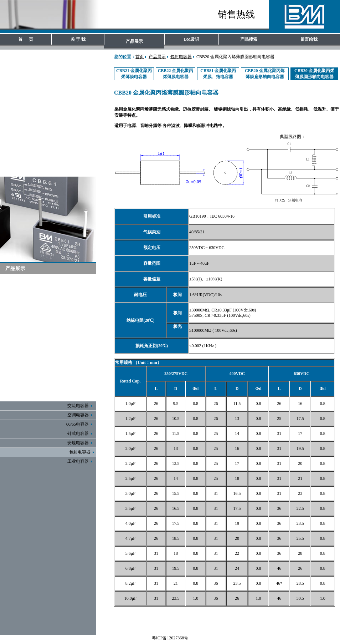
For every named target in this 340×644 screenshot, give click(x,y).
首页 (140, 57)
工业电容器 (81, 461)
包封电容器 (181, 57)
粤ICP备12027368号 (170, 638)
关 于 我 (78, 39)
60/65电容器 (80, 424)
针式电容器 (81, 433)
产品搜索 (249, 39)
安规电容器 (81, 443)
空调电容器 (81, 415)
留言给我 (309, 39)
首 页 (26, 39)
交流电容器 (81, 406)
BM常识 (192, 39)
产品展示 (134, 41)
